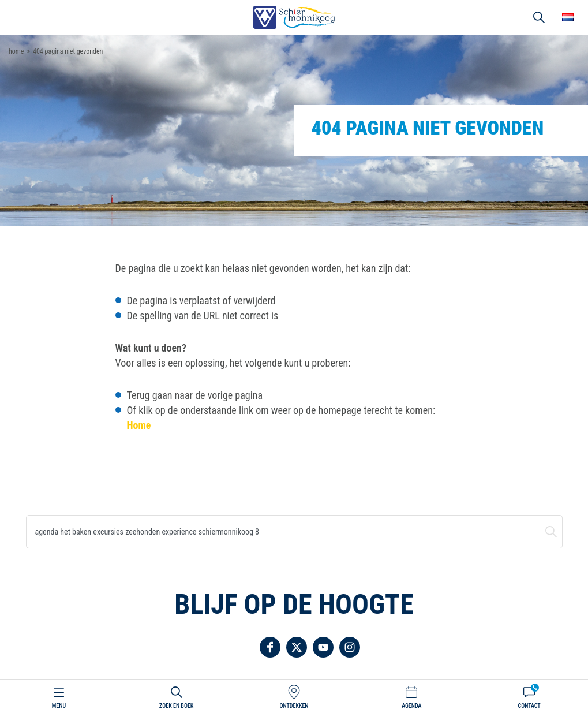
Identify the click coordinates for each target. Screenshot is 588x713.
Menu (59, 706)
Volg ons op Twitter (297, 647)
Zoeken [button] (539, 17)
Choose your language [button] (568, 17)
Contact (529, 706)
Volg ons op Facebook (270, 647)
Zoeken (551, 532)
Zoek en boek (176, 706)
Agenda (411, 706)
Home (139, 425)
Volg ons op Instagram (350, 647)
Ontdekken (294, 706)
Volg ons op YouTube (323, 647)
